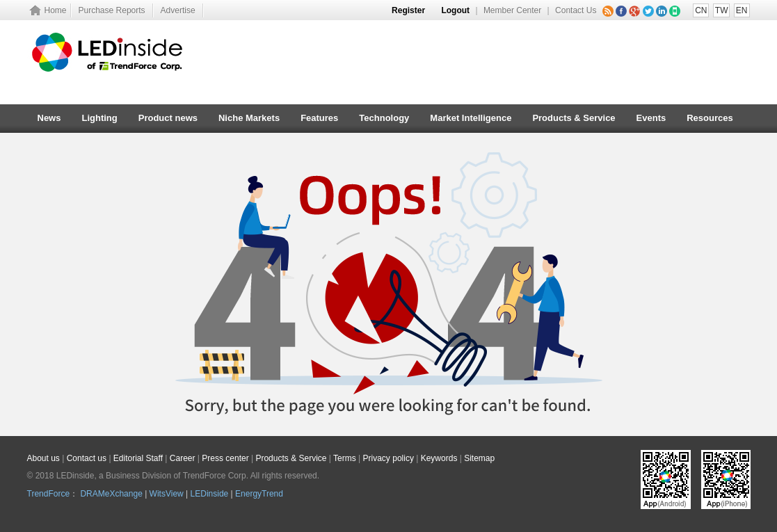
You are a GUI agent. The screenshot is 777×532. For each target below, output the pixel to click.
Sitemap (479, 458)
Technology (384, 118)
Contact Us (576, 10)
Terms (345, 458)
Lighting (99, 118)
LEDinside (210, 494)
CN (701, 10)
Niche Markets (249, 118)
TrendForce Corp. (216, 476)
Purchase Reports (112, 10)
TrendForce (49, 494)
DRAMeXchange (111, 494)
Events (651, 118)
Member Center (512, 10)
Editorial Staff (138, 458)
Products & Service (574, 118)
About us (43, 458)
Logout (455, 10)
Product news (168, 118)
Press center (225, 458)
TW (722, 10)
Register (408, 10)
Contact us (87, 458)
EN (742, 10)
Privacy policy (388, 458)
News (49, 118)
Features (319, 118)
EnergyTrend (259, 494)
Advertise (178, 10)
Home (56, 10)
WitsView (167, 494)
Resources (710, 118)
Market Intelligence (471, 118)
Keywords (439, 458)
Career (183, 458)
